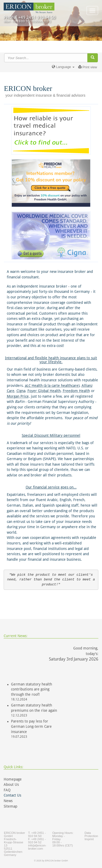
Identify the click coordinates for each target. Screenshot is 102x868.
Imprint (89, 839)
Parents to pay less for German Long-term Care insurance (31, 726)
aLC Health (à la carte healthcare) (52, 386)
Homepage (13, 779)
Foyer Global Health (44, 391)
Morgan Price (18, 396)
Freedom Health (76, 391)
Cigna (21, 391)
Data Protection (91, 834)
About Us (11, 784)
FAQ (7, 790)
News (8, 801)
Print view (88, 67)
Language (63, 67)
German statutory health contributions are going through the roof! (32, 689)
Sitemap (10, 806)
